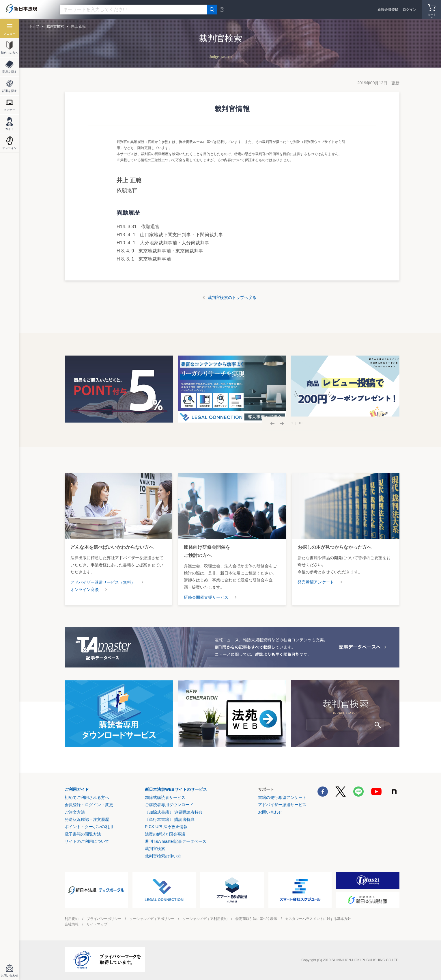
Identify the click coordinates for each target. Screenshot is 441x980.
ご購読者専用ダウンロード (169, 805)
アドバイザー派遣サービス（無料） (103, 582)
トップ (34, 26)
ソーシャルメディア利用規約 (205, 919)
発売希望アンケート (316, 582)
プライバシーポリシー (104, 919)
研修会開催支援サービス (206, 597)
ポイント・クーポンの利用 (89, 827)
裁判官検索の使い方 (163, 856)
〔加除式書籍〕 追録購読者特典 (174, 812)
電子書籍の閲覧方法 (83, 834)
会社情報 (72, 924)
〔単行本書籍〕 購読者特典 (170, 819)
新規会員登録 (388, 10)
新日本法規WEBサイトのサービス (176, 789)
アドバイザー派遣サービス (282, 805)
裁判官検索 (55, 26)
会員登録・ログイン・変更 (89, 805)
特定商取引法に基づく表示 (256, 919)
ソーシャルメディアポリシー (152, 919)
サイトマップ (97, 924)
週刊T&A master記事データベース (176, 841)
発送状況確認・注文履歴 (87, 819)
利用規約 (72, 919)
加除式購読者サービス (165, 797)
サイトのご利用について (87, 841)
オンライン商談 (85, 590)
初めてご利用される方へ (87, 797)
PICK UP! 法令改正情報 (166, 827)
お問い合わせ (270, 812)
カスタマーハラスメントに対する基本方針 (318, 919)
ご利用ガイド (77, 789)
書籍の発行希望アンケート (282, 797)
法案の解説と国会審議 (165, 834)
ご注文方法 (75, 812)
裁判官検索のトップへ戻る (232, 297)
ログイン (410, 10)
